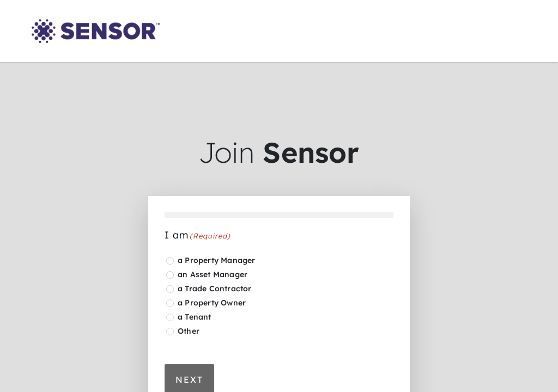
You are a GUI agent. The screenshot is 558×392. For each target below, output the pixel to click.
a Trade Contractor (215, 289)
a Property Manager (217, 260)
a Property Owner (212, 303)
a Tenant (195, 317)
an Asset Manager (213, 274)
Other (189, 331)
